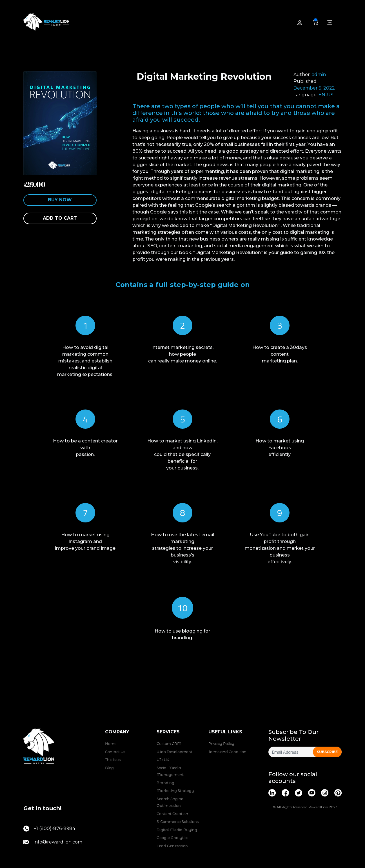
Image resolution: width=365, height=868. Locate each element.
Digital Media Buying (177, 830)
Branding (165, 783)
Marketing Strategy (175, 791)
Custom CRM (169, 744)
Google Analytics (172, 838)
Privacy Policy (221, 744)
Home (111, 744)
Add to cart (60, 218)
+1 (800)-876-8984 (49, 829)
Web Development (174, 752)
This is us (113, 760)
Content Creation (172, 814)
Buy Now (60, 200)
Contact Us (115, 752)
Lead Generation (172, 846)
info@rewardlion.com (53, 842)
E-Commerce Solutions (178, 822)
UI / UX (163, 760)
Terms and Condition (227, 752)
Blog (109, 768)
